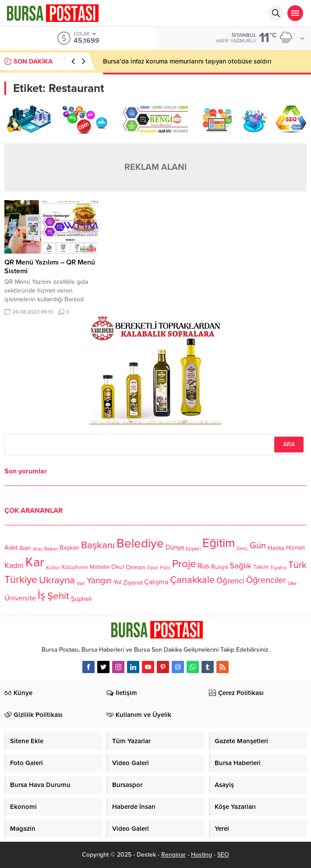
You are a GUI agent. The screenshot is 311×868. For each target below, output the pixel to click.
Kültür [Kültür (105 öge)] (53, 568)
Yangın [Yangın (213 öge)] (99, 581)
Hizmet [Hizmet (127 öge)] (295, 548)
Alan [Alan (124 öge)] (25, 548)
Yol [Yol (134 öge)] (117, 583)
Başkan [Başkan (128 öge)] (69, 548)
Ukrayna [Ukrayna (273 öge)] (57, 580)
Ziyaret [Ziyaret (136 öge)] (133, 582)
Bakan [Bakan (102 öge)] (51, 549)
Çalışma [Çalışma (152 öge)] (156, 582)
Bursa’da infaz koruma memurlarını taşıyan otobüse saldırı (187, 61)
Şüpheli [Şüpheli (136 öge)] (81, 599)
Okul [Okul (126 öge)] (118, 567)
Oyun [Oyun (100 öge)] (152, 568)
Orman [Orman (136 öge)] (135, 567)
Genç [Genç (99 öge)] (242, 549)
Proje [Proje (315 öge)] (184, 564)
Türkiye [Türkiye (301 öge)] (21, 580)
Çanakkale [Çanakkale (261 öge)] (192, 580)
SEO (223, 855)
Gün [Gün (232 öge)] (258, 545)
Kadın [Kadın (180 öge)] (14, 566)
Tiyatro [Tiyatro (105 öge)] (278, 568)
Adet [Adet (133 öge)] (11, 548)
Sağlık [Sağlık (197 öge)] (240, 566)
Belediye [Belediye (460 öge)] (140, 543)
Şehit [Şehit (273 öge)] (58, 596)
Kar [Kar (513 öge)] (35, 562)
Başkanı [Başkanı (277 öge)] (98, 545)
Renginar (173, 855)
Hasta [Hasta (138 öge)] (276, 548)
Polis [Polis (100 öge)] (165, 568)
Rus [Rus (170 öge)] (203, 566)
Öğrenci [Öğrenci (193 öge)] (230, 581)
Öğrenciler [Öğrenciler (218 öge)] (266, 580)
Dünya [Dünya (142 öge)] (175, 547)
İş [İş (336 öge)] (42, 595)
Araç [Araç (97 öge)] (38, 549)
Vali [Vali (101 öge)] (81, 584)
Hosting (201, 855)
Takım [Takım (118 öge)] (261, 567)
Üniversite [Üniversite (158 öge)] (20, 598)
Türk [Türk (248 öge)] (297, 565)
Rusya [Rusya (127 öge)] (219, 567)
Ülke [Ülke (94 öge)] (292, 584)
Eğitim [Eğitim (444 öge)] (219, 543)
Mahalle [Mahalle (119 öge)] (100, 567)
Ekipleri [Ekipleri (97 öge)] (193, 549)
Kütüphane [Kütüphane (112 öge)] (75, 567)
